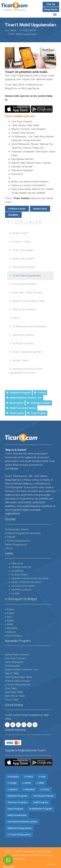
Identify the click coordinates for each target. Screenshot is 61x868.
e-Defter (9, 621)
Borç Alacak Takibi (15, 696)
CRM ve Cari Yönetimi (24, 310)
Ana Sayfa (10, 30)
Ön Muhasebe (12, 666)
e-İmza (9, 548)
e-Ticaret (45, 789)
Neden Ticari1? (21, 233)
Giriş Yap (51, 4)
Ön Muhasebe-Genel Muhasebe (30, 326)
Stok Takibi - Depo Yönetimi (27, 293)
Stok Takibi (11, 688)
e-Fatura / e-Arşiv (22, 242)
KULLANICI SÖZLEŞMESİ (23, 586)
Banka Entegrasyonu (16, 544)
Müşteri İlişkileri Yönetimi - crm (21, 670)
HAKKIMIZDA (17, 571)
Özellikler (13, 215)
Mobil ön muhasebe (17, 815)
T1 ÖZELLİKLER (28, 30)
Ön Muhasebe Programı (40, 809)
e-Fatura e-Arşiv (17, 209)
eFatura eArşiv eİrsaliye (18, 681)
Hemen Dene (40, 209)
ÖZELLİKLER (17, 563)
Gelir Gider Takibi (14, 692)
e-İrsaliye (10, 613)
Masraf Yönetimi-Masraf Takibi (29, 301)
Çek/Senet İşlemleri (23, 335)
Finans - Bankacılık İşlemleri (27, 352)
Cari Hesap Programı (43, 796)
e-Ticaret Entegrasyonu (18, 541)
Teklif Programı (41, 802)
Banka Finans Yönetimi (17, 655)
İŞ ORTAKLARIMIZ (20, 575)
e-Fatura (9, 609)
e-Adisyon (10, 632)
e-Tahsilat (10, 537)
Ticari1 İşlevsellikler (23, 250)
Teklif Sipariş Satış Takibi (18, 677)
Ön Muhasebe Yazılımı (17, 529)
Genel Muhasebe (14, 662)
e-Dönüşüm (13, 777)
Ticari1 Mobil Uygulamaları (27, 276)
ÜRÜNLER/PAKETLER (21, 567)
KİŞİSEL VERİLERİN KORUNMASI (26, 582)
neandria (51, 864)
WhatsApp (8, 860)
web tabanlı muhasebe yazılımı (22, 822)
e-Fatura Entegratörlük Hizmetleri (23, 533)
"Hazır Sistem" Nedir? (24, 267)
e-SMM (9, 624)
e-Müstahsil (11, 628)
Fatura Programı (15, 809)
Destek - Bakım (20, 360)
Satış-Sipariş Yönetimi (24, 284)
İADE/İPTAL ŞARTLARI (21, 590)
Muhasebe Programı (17, 796)
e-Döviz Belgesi (13, 636)
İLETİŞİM (15, 593)
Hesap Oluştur (51, 9)
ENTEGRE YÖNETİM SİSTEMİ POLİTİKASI (30, 578)
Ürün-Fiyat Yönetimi (23, 343)
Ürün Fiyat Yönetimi (15, 658)
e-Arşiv (9, 617)
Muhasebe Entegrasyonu (19, 828)
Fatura (16, 318)
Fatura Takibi (12, 700)
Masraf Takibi (12, 673)
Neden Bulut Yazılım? (24, 259)
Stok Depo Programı (17, 802)
